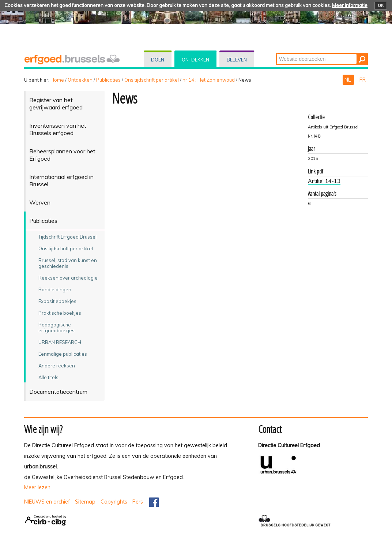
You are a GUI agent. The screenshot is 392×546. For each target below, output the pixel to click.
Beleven (237, 60)
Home (57, 80)
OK (381, 5)
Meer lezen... (39, 487)
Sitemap (85, 502)
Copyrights (114, 502)
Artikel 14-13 (324, 181)
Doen (158, 60)
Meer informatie (350, 5)
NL (348, 80)
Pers (138, 502)
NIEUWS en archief (47, 502)
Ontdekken (195, 60)
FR (363, 80)
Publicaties (108, 80)
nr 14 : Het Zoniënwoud (209, 80)
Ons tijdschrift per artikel (152, 80)
